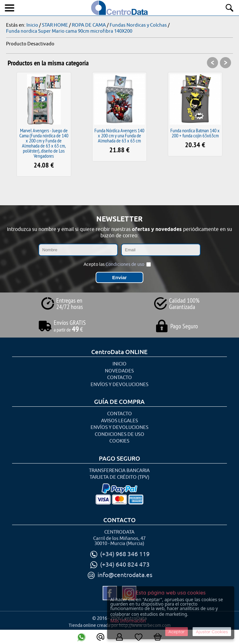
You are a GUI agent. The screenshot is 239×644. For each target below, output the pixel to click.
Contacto (119, 378)
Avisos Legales (119, 421)
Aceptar (177, 632)
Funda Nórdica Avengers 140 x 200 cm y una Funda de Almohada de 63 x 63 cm (119, 135)
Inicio (119, 364)
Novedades (119, 371)
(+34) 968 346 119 (125, 554)
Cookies (119, 441)
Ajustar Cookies (212, 632)
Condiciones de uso (125, 264)
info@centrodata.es (125, 575)
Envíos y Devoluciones (119, 385)
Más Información (128, 621)
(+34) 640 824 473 (125, 565)
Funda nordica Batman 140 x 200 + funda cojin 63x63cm (195, 133)
